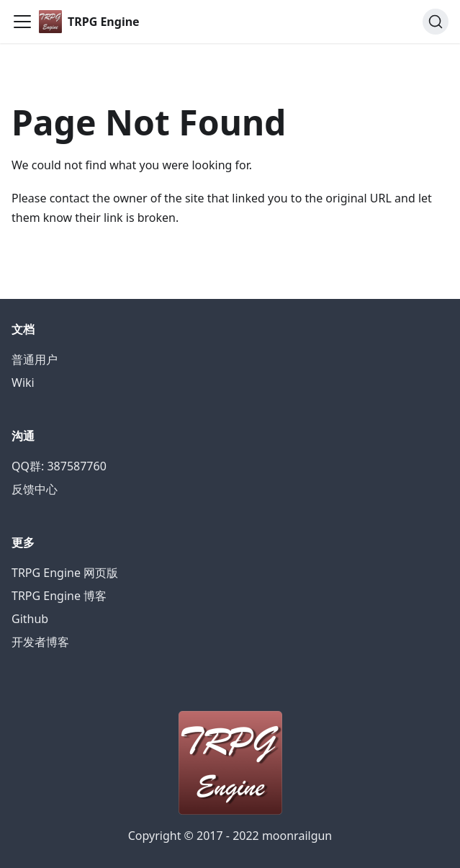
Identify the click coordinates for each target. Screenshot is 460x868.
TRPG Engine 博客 (59, 596)
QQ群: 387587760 (59, 466)
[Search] (436, 22)
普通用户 (35, 359)
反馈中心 (35, 489)
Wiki (23, 382)
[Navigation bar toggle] (22, 22)
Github (30, 619)
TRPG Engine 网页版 (65, 573)
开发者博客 (40, 642)
